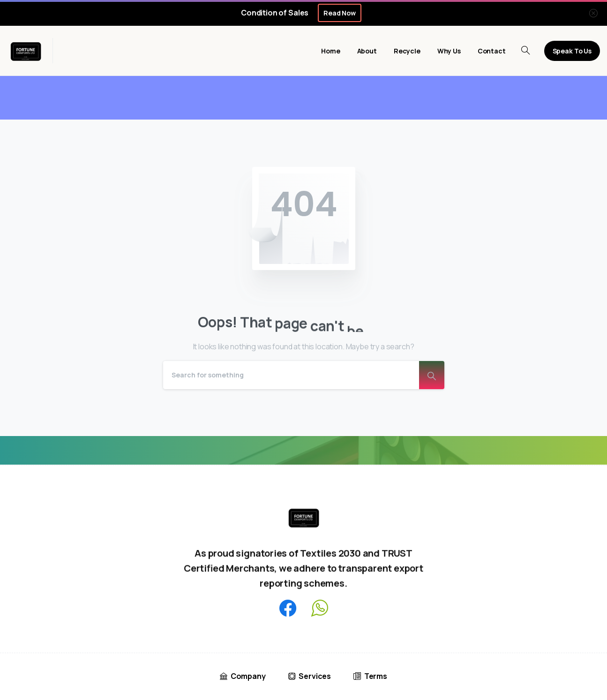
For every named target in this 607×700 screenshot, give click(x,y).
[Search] (291, 375)
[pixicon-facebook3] (288, 609)
